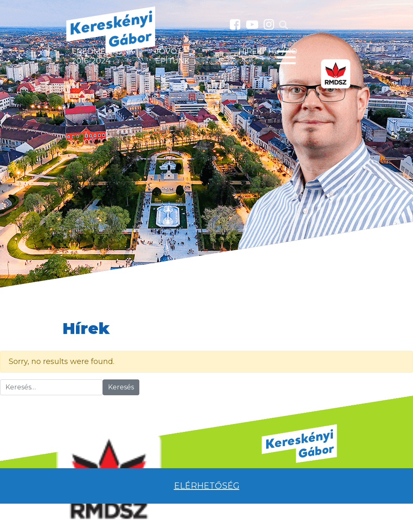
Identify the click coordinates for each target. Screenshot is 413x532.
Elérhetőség (207, 486)
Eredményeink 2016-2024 (103, 56)
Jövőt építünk (173, 56)
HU (274, 51)
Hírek (251, 51)
